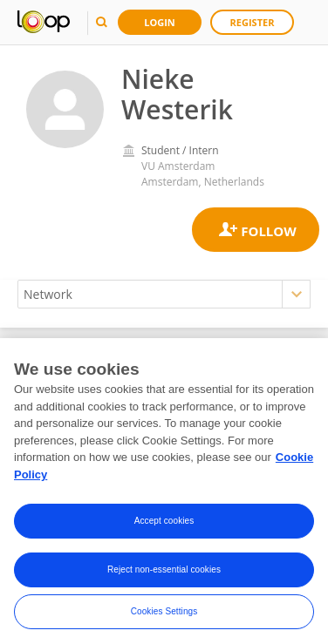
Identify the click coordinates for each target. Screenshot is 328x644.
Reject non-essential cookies (164, 574)
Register (253, 22)
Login (160, 22)
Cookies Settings (164, 616)
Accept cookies (164, 525)
